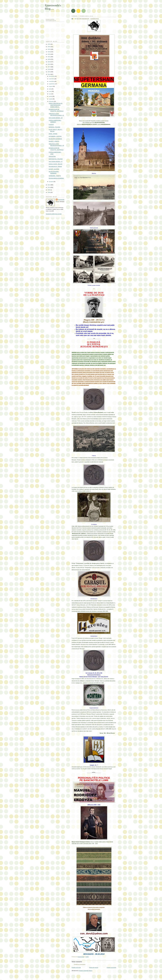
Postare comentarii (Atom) (86, 971)
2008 (49, 192)
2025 (49, 47)
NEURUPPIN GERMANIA (55, 139)
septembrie (52, 84)
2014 (49, 74)
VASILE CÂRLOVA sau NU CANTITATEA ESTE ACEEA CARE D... (56, 105)
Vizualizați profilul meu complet (54, 214)
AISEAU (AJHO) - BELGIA (55, 164)
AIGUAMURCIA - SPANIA (55, 166)
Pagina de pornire (94, 968)
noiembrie (52, 79)
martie (51, 99)
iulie (50, 89)
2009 (49, 190)
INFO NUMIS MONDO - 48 (56, 118)
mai (50, 94)
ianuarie (51, 182)
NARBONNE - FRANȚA (55, 176)
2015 (49, 72)
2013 (49, 185)
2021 (49, 57)
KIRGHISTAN (52, 156)
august (51, 86)
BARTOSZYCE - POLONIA (56, 159)
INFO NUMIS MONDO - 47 (56, 162)
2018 (49, 64)
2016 (49, 69)
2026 (49, 44)
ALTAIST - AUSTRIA (54, 169)
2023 (49, 52)
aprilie (51, 96)
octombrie (52, 81)
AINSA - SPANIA (53, 134)
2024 (49, 49)
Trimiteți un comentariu (80, 964)
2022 (49, 54)
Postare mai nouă (76, 968)
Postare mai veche (111, 968)
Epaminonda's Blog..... (53, 7)
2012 (49, 187)
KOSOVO (51, 125)
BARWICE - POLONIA (54, 127)
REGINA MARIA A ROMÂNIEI (56, 178)
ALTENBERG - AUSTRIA (55, 136)
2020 (49, 59)
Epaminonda (61, 200)
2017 (49, 67)
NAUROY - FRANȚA (54, 141)
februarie (51, 101)
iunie (50, 91)
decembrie (52, 76)
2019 (49, 62)
